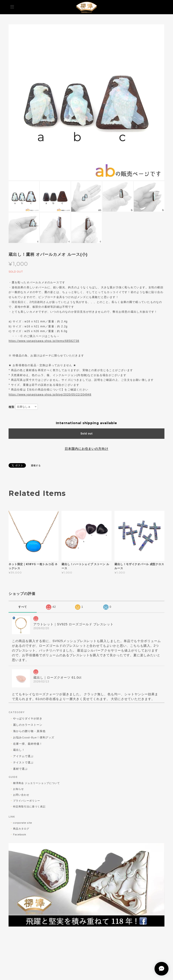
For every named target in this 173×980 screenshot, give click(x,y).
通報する (36, 466)
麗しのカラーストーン (28, 725)
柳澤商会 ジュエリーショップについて (36, 783)
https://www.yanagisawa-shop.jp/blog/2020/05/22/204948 (50, 395)
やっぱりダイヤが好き (28, 718)
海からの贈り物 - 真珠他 (29, 731)
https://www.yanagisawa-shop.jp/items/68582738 (44, 341)
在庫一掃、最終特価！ (28, 744)
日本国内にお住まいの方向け (86, 449)
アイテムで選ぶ (23, 756)
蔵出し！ (19, 750)
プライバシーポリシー (27, 801)
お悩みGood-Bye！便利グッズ (34, 737)
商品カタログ (21, 829)
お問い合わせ (21, 795)
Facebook (20, 834)
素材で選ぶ (20, 769)
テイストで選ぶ (23, 762)
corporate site (22, 823)
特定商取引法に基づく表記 (29, 807)
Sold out (86, 434)
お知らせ (18, 789)
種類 (11, 407)
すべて (23, 607)
